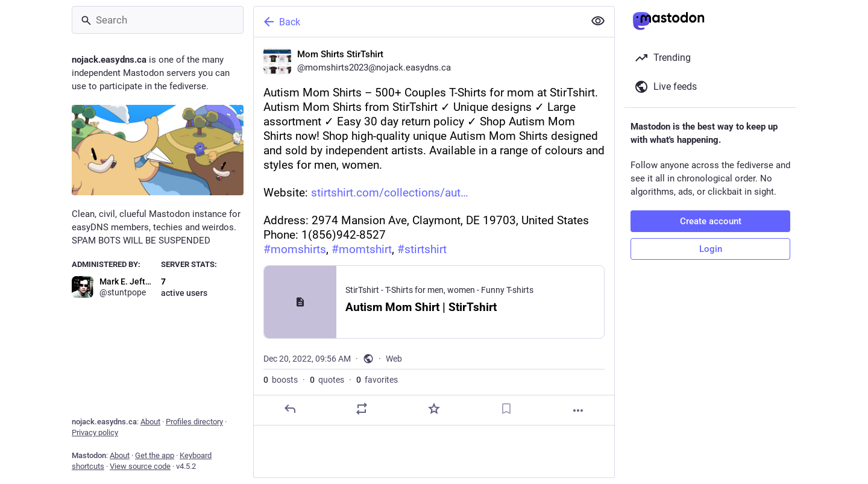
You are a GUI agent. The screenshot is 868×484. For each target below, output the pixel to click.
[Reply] (290, 409)
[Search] (158, 20)
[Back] (418, 22)
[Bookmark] (506, 409)
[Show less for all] (598, 21)
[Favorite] (434, 409)
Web (394, 359)
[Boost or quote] (362, 409)
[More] (578, 410)
